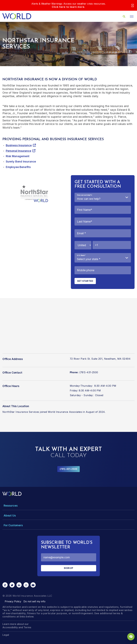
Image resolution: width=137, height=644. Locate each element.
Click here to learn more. (68, 7)
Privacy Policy (13, 601)
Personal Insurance (19, 151)
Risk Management (18, 156)
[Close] (133, 5)
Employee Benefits (18, 167)
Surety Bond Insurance (21, 161)
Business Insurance (19, 145)
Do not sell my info (34, 601)
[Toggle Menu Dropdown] (68, 506)
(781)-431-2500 (69, 469)
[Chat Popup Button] (131, 637)
